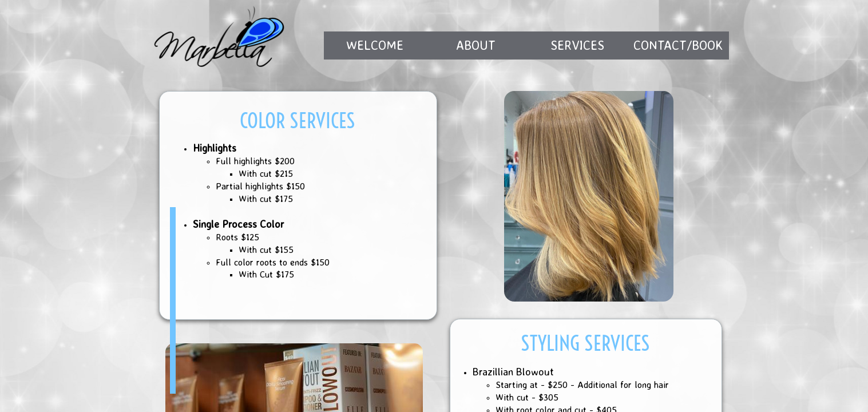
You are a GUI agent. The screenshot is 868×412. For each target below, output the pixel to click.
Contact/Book (678, 45)
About (476, 45)
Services (577, 45)
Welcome (375, 45)
